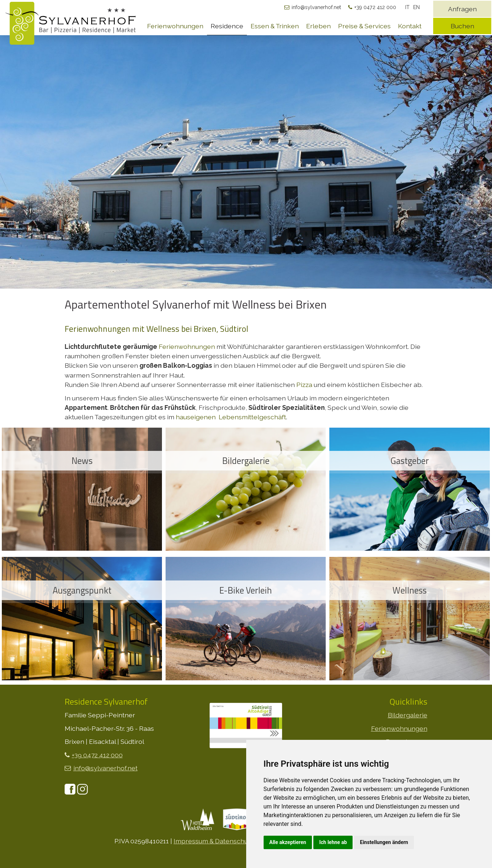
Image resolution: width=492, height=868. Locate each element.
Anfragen (462, 9)
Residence (227, 26)
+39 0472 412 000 (375, 7)
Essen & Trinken (275, 26)
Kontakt (410, 26)
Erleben (318, 26)
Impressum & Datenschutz (214, 841)
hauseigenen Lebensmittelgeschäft (231, 417)
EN (416, 7)
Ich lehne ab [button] (333, 842)
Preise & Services (364, 26)
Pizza (304, 385)
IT (407, 7)
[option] (246, 199)
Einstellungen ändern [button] (384, 842)
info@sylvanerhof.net (316, 7)
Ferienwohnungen (175, 26)
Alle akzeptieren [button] (288, 842)
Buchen (462, 26)
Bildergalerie (408, 715)
